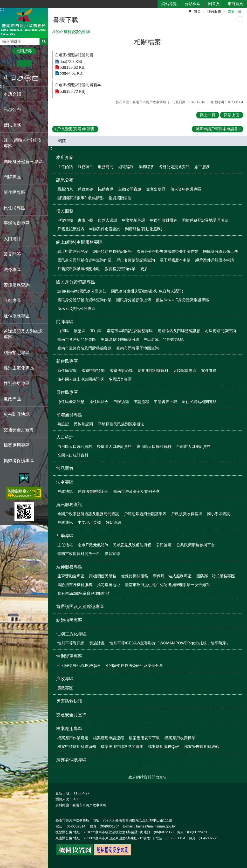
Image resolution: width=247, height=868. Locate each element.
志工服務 (202, 167)
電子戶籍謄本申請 (175, 260)
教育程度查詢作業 (120, 269)
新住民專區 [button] (14, 192)
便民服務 (214, 11)
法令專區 (65, 482)
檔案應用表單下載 (144, 738)
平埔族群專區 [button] (17, 223)
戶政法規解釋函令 (93, 491)
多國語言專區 (120, 379)
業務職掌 (146, 167)
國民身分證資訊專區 (76, 282)
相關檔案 (148, 42)
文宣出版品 (156, 189)
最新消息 (65, 189)
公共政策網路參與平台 (196, 545)
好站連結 (113, 523)
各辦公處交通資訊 (174, 167)
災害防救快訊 (17, 414)
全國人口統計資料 (73, 455)
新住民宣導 (67, 371)
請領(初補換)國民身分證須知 (82, 291)
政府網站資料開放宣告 (148, 777)
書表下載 (234, 11)
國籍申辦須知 (93, 371)
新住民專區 (67, 361)
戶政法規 (65, 491)
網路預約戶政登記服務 (112, 251)
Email (35, 78)
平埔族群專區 (69, 415)
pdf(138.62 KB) (73, 67)
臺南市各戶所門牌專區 (77, 339)
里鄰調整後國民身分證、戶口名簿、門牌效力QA (142, 339)
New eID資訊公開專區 (76, 309)
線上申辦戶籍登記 (73, 251)
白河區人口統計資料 (75, 447)
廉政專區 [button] (12, 399)
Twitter (20, 78)
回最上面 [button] (232, 115)
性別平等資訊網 (71, 643)
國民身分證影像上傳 (220, 251)
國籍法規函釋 (121, 371)
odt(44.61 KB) (72, 73)
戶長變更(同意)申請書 (76, 129)
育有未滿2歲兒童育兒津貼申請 (84, 593)
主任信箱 (65, 545)
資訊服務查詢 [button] (17, 285)
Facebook (6, 78)
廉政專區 (65, 679)
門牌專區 (65, 322)
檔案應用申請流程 (109, 738)
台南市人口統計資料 (193, 447)
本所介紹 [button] (12, 94)
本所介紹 (65, 157)
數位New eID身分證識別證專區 (182, 300)
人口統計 (65, 437)
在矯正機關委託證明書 (74, 55)
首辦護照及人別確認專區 (23, 334)
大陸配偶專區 (185, 371)
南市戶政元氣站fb (93, 545)
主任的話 (65, 167)
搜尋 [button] (44, 41)
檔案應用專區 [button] (17, 445)
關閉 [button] (62, 141)
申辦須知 (65, 220)
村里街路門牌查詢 (220, 331)
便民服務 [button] (12, 125)
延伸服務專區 (69, 567)
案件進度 (209, 371)
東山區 (96, 331)
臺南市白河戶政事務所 (24, 23)
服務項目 (85, 167)
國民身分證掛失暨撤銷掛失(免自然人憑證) (147, 291)
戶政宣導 (85, 189)
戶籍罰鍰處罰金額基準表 (145, 514)
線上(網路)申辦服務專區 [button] (22, 143)
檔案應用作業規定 (73, 738)
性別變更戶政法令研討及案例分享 (134, 666)
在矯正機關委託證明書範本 (78, 85)
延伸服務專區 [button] (17, 316)
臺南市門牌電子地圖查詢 (137, 348)
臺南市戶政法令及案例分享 (137, 491)
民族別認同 (83, 424)
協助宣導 (106, 189)
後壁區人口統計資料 (114, 447)
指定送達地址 (109, 585)
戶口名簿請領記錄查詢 (136, 260)
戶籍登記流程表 (71, 229)
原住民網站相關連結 (199, 402)
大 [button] (39, 63)
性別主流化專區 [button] (19, 368)
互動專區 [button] (12, 301)
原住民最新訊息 (71, 402)
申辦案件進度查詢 (105, 229)
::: (2, 9)
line (28, 78)
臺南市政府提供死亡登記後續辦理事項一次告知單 (167, 585)
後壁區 (80, 331)
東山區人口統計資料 (154, 447)
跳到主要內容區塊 (3, 3)
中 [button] (24, 63)
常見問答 (12, 254)
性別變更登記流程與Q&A (79, 666)
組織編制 (126, 167)
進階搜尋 (24, 51)
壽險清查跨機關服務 (75, 585)
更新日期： (64, 793)
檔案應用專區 (69, 729)
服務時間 (106, 167)
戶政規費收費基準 (187, 514)
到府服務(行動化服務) (144, 229)
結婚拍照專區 (17, 353)
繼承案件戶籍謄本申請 (215, 260)
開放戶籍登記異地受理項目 (205, 220)
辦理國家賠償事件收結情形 (81, 198)
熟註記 (63, 424)
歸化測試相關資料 (153, 371)
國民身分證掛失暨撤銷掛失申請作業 (167, 251)
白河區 (63, 331)
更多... (146, 269)
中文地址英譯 (134, 220)
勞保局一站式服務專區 (172, 576)
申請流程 (141, 402)
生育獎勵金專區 (71, 576)
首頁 (197, 11)
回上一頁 (208, 115)
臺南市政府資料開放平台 (79, 554)
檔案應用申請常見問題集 (122, 747)
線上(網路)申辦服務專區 (79, 242)
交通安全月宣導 (19, 430)
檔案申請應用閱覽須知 (77, 747)
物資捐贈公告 (120, 198)
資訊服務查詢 (69, 505)
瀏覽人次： (64, 799)
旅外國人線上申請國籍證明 (81, 379)
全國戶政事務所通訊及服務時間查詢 (88, 514)
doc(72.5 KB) (71, 62)
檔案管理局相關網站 (202, 747)
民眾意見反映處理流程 (132, 545)
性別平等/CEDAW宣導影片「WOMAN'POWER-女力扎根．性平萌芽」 (170, 643)
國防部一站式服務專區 (216, 576)
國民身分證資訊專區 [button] (23, 162)
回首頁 (214, 4)
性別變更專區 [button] (17, 383)
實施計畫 (97, 643)
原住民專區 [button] (14, 208)
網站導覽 (169, 4)
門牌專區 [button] (12, 177)
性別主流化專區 (71, 634)
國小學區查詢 (219, 514)
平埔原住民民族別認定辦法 (121, 424)
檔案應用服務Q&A (164, 747)
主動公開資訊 (130, 189)
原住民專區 (67, 392)
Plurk (13, 78)
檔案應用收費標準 (180, 738)
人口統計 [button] (12, 239)
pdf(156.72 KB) (73, 92)
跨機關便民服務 (103, 576)
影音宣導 (112, 554)
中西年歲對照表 (164, 220)
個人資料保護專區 (186, 189)
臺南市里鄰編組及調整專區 (130, 331)
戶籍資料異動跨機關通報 (79, 269)
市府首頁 (235, 4)
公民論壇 (164, 545)
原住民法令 (99, 402)
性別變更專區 (69, 656)
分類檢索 (192, 4)
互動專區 (65, 536)
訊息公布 (65, 180)
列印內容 (240, 19)
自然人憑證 (108, 220)
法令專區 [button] (12, 270)
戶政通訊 (65, 523)
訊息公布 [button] (12, 109)
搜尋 (4, 40)
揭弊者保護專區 (19, 461)
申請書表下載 (165, 402)
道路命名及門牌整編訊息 (179, 331)
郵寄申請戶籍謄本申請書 (217, 129)
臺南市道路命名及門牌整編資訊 (84, 348)
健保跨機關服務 (135, 576)
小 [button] (9, 63)
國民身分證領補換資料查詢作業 (84, 260)
